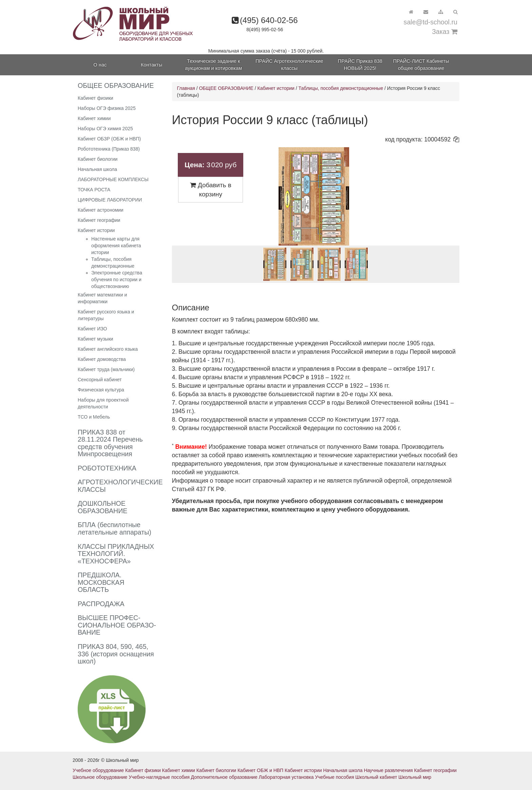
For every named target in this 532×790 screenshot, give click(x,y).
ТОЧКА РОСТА (94, 190)
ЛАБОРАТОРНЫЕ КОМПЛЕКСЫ (113, 179)
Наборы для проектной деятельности (103, 403)
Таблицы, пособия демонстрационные (341, 88)
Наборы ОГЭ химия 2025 (105, 129)
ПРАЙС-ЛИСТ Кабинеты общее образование (421, 65)
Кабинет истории (96, 230)
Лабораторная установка (286, 777)
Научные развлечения (388, 770)
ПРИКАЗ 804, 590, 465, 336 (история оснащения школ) (116, 654)
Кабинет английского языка (108, 349)
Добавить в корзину (211, 190)
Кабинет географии (99, 220)
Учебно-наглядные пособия (159, 777)
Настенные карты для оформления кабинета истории (116, 246)
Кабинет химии (94, 118)
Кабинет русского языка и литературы (106, 315)
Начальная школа (97, 169)
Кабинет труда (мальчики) (106, 369)
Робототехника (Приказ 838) (109, 149)
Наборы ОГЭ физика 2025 (107, 108)
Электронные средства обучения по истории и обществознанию (117, 280)
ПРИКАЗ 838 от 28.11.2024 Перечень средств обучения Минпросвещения (110, 443)
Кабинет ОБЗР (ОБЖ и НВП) (109, 139)
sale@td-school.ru (431, 22)
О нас (100, 65)
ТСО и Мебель (94, 417)
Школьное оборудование (100, 777)
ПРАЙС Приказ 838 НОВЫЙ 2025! (360, 65)
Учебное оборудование (98, 770)
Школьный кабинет (376, 777)
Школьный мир (415, 777)
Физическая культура (101, 390)
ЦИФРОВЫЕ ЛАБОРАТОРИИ (110, 200)
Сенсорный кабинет (100, 380)
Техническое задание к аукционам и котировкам (213, 65)
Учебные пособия (334, 777)
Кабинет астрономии (101, 210)
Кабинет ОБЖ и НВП (260, 770)
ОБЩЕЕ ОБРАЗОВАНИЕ (226, 88)
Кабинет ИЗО (92, 329)
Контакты (151, 65)
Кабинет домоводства (102, 359)
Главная (186, 88)
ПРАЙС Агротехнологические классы (289, 65)
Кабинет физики (96, 98)
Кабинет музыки (95, 339)
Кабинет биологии (98, 159)
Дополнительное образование (224, 777)
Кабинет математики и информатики (102, 298)
